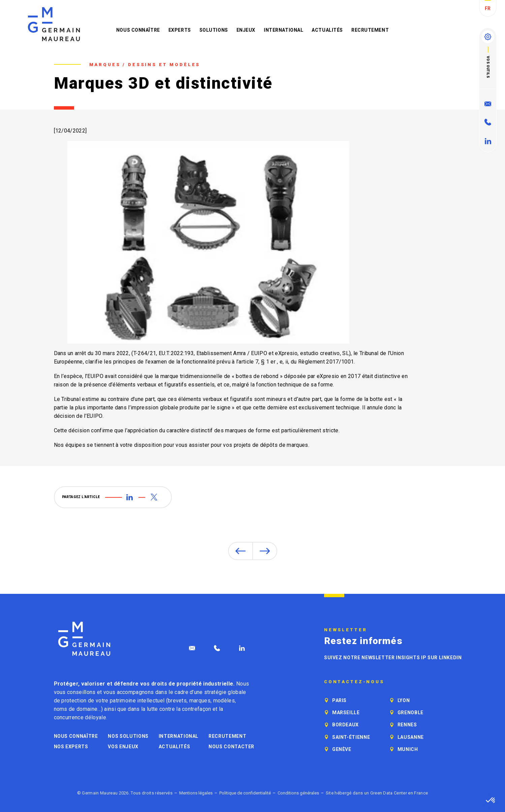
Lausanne (411, 737)
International (283, 30)
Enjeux (246, 30)
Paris (339, 700)
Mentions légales (196, 793)
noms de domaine (76, 709)
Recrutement (370, 30)
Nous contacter (231, 747)
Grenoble (411, 713)
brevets (177, 701)
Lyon (404, 700)
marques (200, 701)
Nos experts (71, 747)
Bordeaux (345, 725)
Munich (408, 749)
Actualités (327, 30)
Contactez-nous (354, 682)
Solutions (214, 30)
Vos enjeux (123, 747)
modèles (224, 701)
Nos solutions (128, 736)
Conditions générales (298, 793)
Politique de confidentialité (245, 793)
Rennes (407, 725)
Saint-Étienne (351, 737)
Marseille (346, 713)
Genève (342, 749)
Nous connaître (138, 30)
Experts (180, 30)
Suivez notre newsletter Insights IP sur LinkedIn (393, 658)
